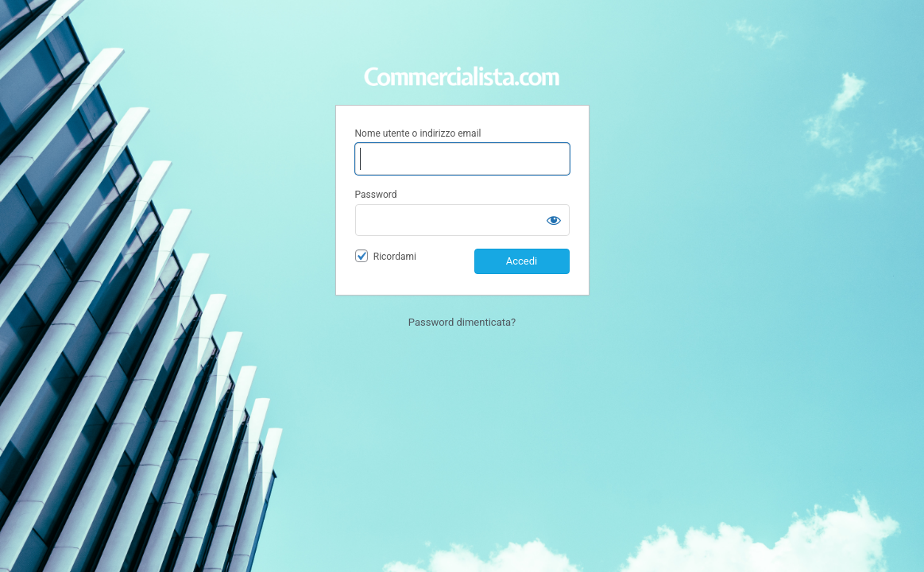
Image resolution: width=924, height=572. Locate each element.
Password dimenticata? (462, 322)
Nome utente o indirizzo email (418, 133)
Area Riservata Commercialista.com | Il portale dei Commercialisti (462, 66)
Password (376, 195)
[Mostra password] (554, 220)
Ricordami (395, 257)
